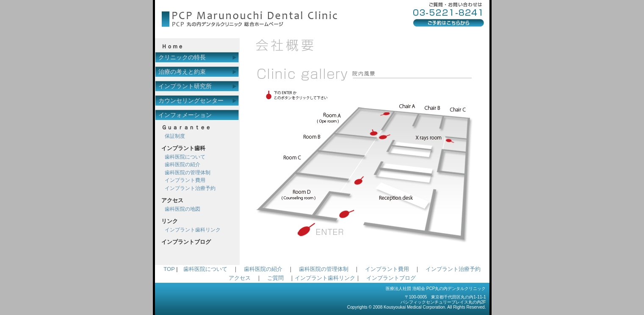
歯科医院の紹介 (182, 164)
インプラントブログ (391, 278)
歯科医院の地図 (182, 209)
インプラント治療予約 (190, 188)
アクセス (240, 278)
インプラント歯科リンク (193, 230)
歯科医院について (185, 157)
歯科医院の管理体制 (188, 173)
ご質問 (275, 278)
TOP (169, 269)
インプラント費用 (185, 180)
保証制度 (175, 136)
